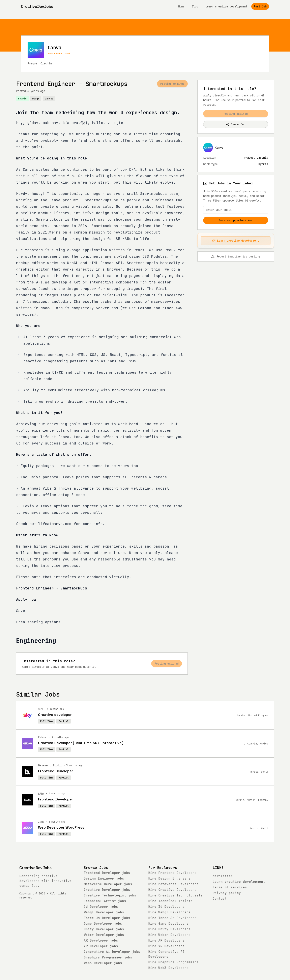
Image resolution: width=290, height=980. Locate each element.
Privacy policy (227, 893)
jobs (107, 873)
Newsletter (223, 876)
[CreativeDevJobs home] (37, 6)
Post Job (260, 6)
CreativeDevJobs (35, 868)
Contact (220, 899)
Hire (172, 873)
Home (181, 6)
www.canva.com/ (59, 53)
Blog (195, 6)
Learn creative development (226, 6)
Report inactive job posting (236, 256)
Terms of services (230, 887)
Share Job (236, 124)
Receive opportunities (236, 220)
